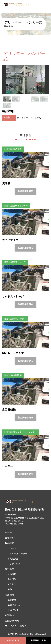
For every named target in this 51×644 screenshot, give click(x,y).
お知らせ (10, 615)
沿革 (10, 589)
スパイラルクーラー (17, 554)
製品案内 (10, 543)
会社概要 (10, 569)
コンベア (12, 549)
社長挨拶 (12, 574)
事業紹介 (10, 538)
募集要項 (12, 600)
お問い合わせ (13, 641)
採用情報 (10, 595)
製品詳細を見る (25, 191)
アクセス (12, 584)
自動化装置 (13, 559)
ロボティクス (14, 564)
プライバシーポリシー (17, 626)
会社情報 (12, 579)
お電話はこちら (38, 641)
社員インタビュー (16, 610)
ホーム (8, 532)
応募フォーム (14, 605)
